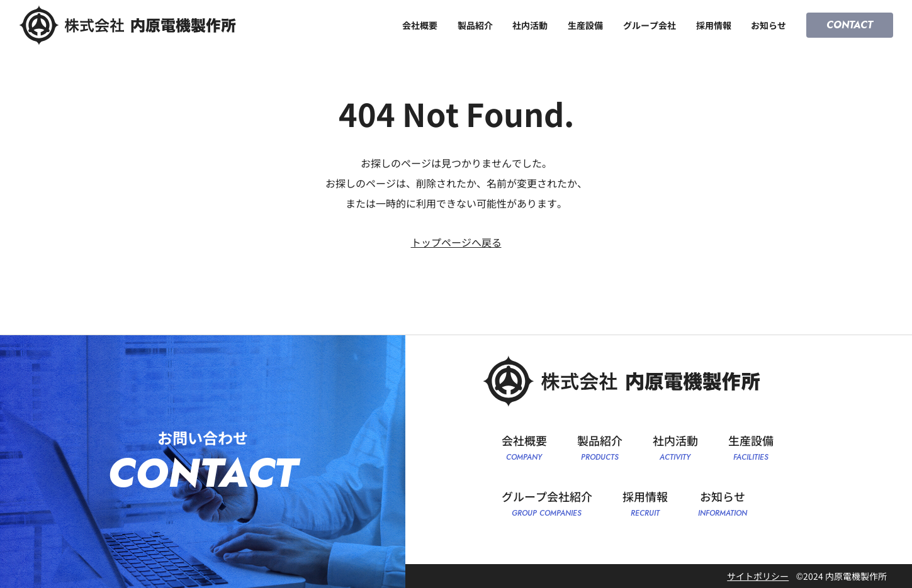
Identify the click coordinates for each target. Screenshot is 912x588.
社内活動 (530, 25)
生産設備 (585, 25)
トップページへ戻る (456, 242)
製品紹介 (475, 25)
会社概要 (420, 25)
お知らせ (768, 25)
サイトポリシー (758, 576)
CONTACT (850, 25)
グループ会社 (650, 25)
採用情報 (714, 25)
